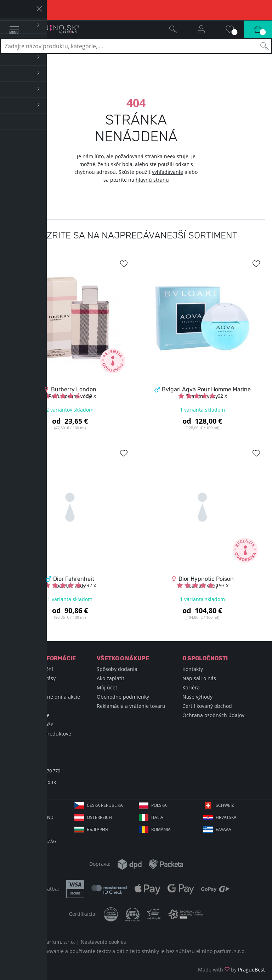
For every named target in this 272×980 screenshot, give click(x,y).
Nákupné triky (27, 687)
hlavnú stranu (152, 180)
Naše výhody (197, 697)
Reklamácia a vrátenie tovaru (131, 706)
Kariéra (191, 687)
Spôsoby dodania (117, 669)
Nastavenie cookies (103, 942)
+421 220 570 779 (42, 771)
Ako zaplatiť (110, 678)
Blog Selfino (24, 706)
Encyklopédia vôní (32, 669)
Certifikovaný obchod (207, 706)
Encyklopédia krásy (33, 678)
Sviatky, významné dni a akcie (45, 697)
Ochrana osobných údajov (213, 715)
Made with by (231, 970)
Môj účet (107, 687)
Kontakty (193, 669)
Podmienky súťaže (32, 724)
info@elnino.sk (40, 782)
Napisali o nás (199, 678)
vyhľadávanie (168, 172)
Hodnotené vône (30, 715)
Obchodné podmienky (123, 697)
